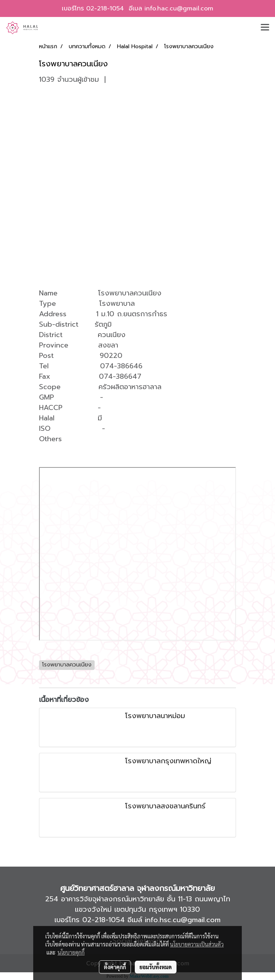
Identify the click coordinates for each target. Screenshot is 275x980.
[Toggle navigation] (265, 28)
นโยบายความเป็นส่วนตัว (197, 944)
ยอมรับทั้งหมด (156, 967)
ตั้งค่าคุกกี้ (115, 967)
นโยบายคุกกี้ (71, 952)
